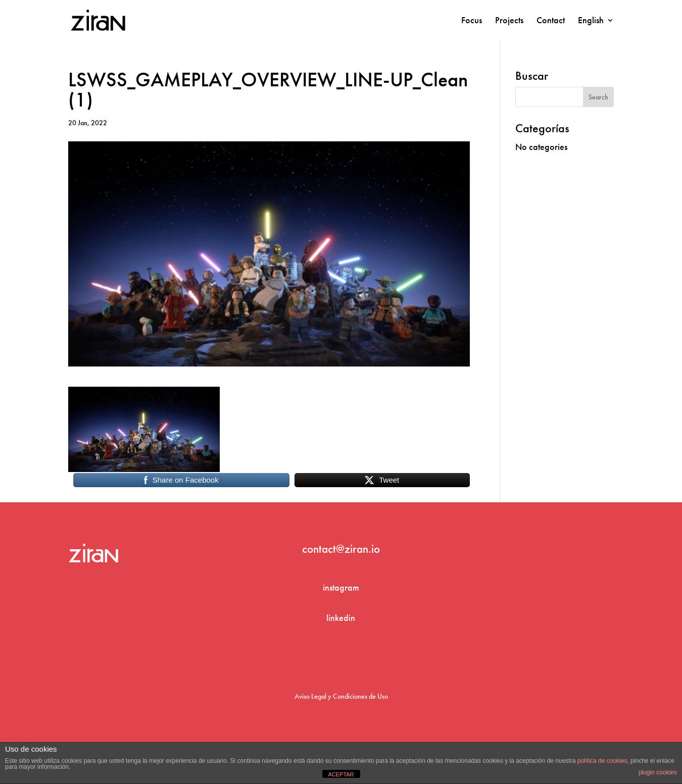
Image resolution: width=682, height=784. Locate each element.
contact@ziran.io (341, 549)
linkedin (341, 618)
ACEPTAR (341, 774)
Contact (551, 21)
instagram (341, 587)
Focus (472, 21)
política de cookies (602, 761)
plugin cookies (658, 772)
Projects (509, 21)
